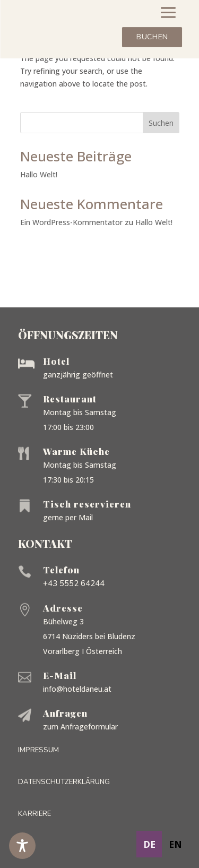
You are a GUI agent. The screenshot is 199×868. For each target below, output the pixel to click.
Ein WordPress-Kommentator (71, 222)
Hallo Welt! (39, 174)
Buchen (152, 37)
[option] (175, 844)
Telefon (61, 570)
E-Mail (60, 675)
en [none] (175, 844)
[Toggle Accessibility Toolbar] (22, 846)
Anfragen (65, 713)
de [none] (149, 844)
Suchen (161, 123)
